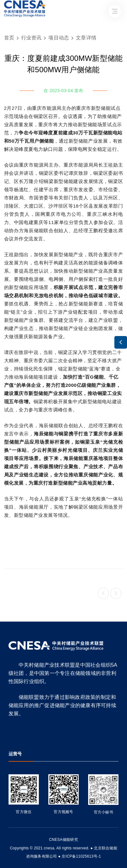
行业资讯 (31, 38)
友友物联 (9, 844)
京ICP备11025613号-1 (81, 856)
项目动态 (59, 38)
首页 (9, 38)
